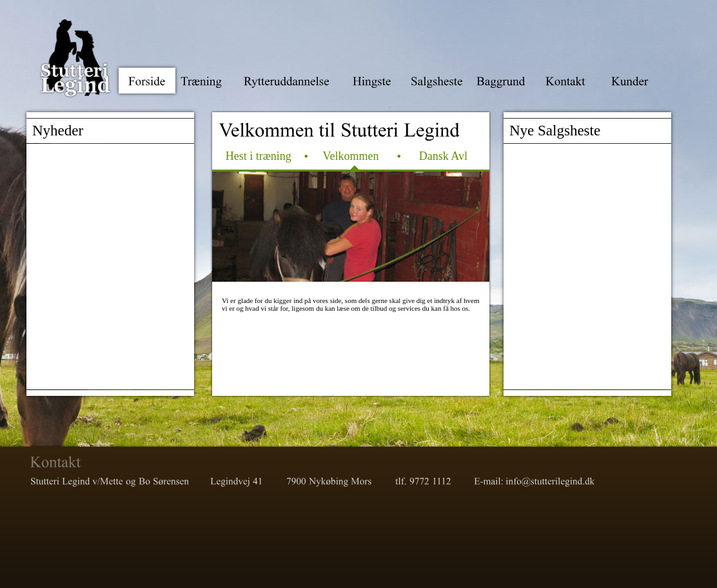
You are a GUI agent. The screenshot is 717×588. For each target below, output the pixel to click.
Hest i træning (259, 156)
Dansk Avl (443, 156)
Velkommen (350, 156)
